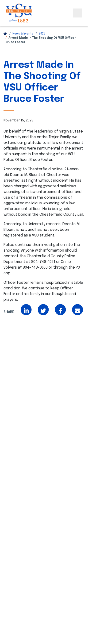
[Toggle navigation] (78, 13)
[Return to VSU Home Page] (5, 34)
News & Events (23, 34)
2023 (42, 34)
